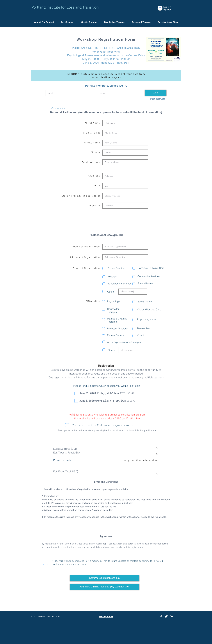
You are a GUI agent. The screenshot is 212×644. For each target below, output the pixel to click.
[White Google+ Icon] (171, 616)
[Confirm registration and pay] (105, 578)
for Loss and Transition (80, 7)
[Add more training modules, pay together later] (105, 587)
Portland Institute (46, 7)
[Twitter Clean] (166, 616)
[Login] (156, 93)
